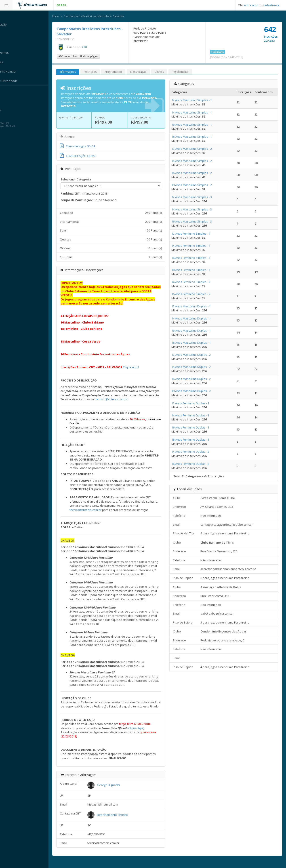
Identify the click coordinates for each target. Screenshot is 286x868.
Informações (73, 72)
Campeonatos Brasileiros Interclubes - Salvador (99, 16)
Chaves (165, 72)
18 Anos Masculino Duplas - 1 (193, 343)
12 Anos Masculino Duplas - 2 (193, 355)
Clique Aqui (141, 732)
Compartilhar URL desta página (84, 56)
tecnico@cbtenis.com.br (138, 399)
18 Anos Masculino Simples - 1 (194, 137)
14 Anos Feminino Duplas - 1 (193, 416)
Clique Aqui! (136, 367)
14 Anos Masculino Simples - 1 (194, 113)
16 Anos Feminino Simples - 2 (193, 294)
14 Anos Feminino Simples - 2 (193, 282)
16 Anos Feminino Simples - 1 (193, 258)
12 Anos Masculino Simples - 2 (194, 149)
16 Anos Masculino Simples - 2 (194, 173)
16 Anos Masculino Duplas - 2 (193, 379)
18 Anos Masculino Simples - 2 (194, 185)
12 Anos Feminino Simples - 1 (193, 234)
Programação (119, 72)
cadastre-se (271, 5)
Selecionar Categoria (81, 179)
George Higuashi (113, 789)
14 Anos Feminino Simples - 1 (193, 246)
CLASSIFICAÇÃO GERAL (83, 156)
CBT (90, 47)
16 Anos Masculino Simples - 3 (194, 222)
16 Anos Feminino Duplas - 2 (193, 464)
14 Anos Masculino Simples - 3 (194, 210)
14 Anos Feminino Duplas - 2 (193, 452)
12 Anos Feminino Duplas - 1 (193, 403)
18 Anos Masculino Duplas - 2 (193, 391)
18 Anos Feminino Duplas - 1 (193, 440)
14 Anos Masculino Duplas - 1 (193, 319)
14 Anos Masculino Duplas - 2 (193, 367)
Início (61, 16)
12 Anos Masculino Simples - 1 (194, 100)
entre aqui (251, 5)
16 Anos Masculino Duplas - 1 (193, 331)
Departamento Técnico (117, 819)
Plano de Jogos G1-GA (83, 146)
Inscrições (96, 72)
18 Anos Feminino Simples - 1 (193, 270)
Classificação (144, 72)
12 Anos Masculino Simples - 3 (194, 197)
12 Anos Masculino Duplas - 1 (193, 306)
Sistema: (8, 92)
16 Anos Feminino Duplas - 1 (193, 428)
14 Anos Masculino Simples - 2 (194, 161)
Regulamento (186, 72)
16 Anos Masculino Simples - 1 (194, 125)
